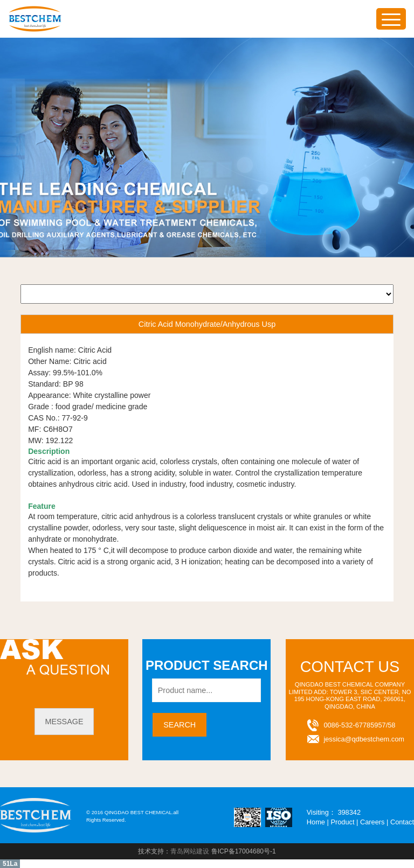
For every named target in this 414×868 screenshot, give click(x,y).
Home (316, 822)
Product (342, 822)
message (64, 722)
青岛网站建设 (190, 851)
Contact (402, 822)
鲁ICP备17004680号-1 (244, 851)
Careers (372, 822)
